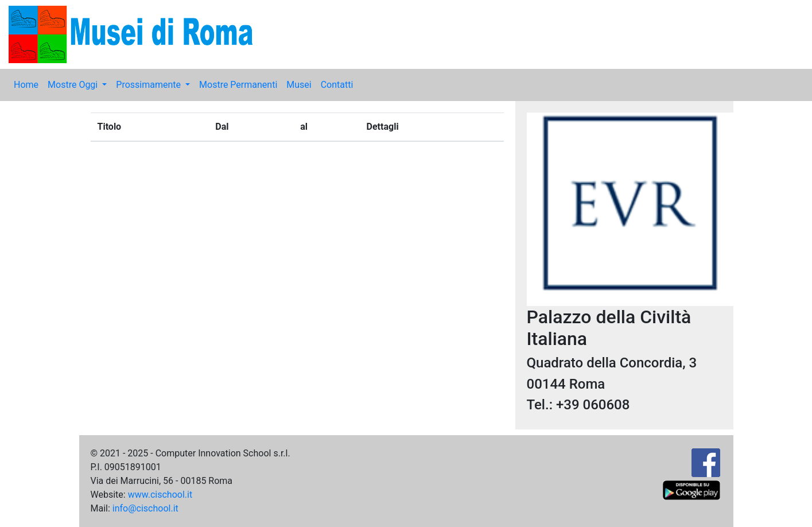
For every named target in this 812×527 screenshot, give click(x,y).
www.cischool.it (160, 495)
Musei (299, 85)
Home (26, 85)
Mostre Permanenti (238, 85)
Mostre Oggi (74, 85)
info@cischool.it (145, 508)
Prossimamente (149, 85)
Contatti (337, 85)
